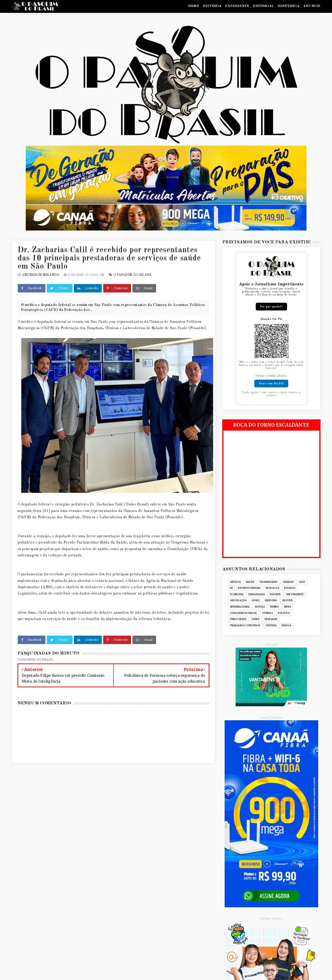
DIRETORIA (288, 6)
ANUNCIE (312, 6)
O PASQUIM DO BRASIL (133, 275)
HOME (194, 6)
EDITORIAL (263, 6)
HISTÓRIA (212, 6)
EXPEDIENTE (237, 6)
